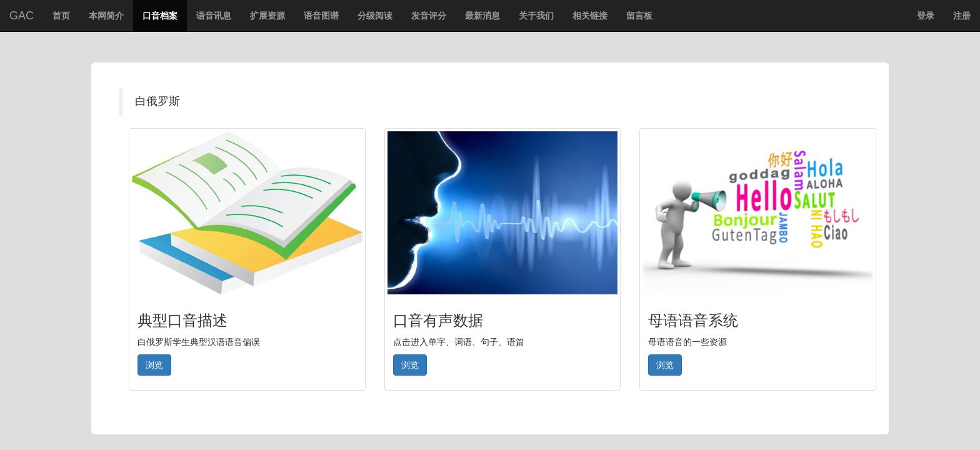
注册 (962, 16)
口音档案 (160, 16)
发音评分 (429, 16)
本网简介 (106, 16)
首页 (65, 20)
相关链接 (590, 16)
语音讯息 (214, 16)
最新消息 (482, 16)
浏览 (154, 365)
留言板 (639, 16)
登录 (926, 16)
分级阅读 (375, 16)
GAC (22, 16)
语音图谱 (321, 16)
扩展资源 (267, 16)
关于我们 (536, 16)
